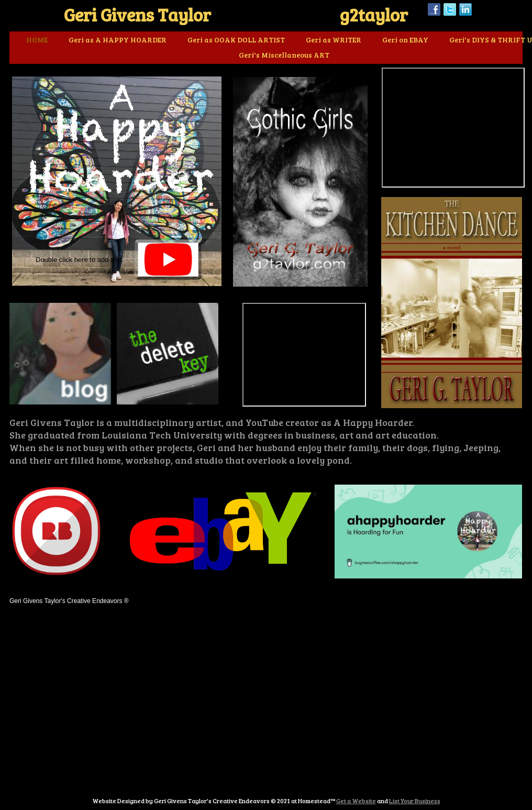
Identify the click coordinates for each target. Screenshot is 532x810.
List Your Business (415, 801)
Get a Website (356, 801)
